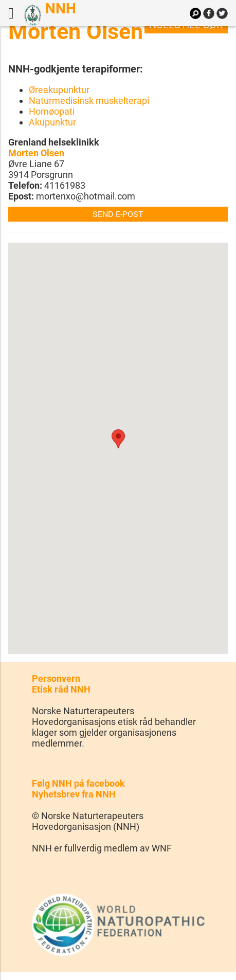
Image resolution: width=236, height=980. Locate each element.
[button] (118, 439)
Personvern (56, 678)
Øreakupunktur (59, 90)
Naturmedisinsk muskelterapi (89, 101)
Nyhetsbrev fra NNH (74, 794)
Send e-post (118, 214)
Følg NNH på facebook (78, 783)
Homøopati (52, 111)
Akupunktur (52, 122)
